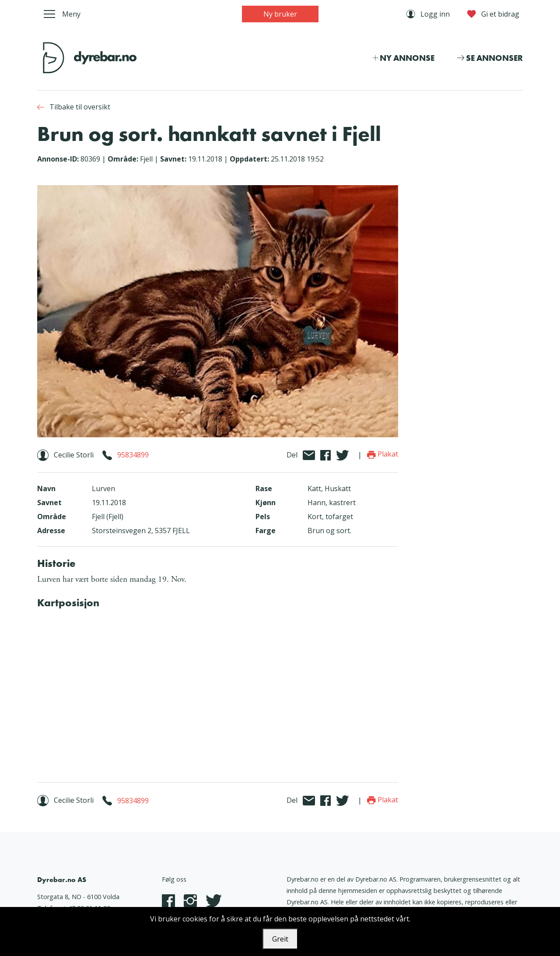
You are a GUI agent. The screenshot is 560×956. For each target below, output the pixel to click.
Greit (280, 939)
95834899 (133, 455)
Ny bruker (280, 14)
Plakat (383, 454)
